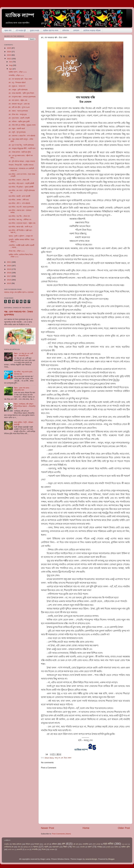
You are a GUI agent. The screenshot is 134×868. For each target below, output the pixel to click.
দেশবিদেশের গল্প (9, 847)
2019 (9, 269)
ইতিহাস (28, 844)
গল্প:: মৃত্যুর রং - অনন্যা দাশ (17, 86)
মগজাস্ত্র (99, 847)
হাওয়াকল (52, 850)
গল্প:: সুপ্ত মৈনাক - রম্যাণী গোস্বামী (19, 118)
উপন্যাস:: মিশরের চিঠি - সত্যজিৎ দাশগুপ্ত (21, 165)
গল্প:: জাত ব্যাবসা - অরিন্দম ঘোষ (18, 100)
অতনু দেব (57, 758)
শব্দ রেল (27, 850)
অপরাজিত (7, 844)
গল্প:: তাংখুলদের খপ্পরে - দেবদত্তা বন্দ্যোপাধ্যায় (22, 97)
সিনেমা (44, 849)
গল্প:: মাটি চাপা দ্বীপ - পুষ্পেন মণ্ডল (19, 107)
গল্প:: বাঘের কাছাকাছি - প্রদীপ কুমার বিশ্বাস (21, 93)
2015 (9, 283)
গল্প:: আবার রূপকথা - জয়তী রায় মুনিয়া (20, 152)
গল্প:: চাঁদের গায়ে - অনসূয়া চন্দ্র (18, 114)
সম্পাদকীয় (35, 849)
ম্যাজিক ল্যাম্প (20, 15)
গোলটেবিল (85, 844)
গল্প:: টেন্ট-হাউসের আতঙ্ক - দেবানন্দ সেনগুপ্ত (22, 161)
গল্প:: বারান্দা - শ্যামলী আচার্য (17, 129)
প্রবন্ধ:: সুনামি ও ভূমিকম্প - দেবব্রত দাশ (21, 236)
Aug (11, 65)
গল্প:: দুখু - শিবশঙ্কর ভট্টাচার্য (17, 82)
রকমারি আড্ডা (11, 850)
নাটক (19, 847)
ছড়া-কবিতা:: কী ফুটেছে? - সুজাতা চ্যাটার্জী (21, 187)
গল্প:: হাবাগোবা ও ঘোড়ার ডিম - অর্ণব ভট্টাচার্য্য (22, 136)
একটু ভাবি (46, 844)
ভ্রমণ (90, 847)
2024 (9, 52)
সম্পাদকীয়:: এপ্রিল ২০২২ (16, 75)
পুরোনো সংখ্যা (34, 31)
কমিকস (54, 844)
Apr (11, 69)
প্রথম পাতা (8, 31)
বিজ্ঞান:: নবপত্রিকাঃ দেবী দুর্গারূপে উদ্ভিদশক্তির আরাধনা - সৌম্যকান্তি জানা (25, 406)
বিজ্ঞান (65, 847)
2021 (9, 262)
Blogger (111, 859)
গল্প (62, 758)
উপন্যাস (37, 844)
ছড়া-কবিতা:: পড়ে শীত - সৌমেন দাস (19, 216)
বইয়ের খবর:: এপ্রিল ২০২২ (17, 251)
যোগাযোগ (76, 31)
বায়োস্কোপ (56, 847)
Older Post (124, 828)
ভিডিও (74, 847)
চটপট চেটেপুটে (97, 844)
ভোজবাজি (82, 847)
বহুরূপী (46, 847)
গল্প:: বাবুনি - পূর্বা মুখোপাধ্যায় (17, 132)
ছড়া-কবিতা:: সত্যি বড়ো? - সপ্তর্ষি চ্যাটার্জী (21, 183)
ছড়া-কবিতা (108, 844)
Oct (11, 62)
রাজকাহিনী (19, 850)
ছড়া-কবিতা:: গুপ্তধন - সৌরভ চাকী (19, 180)
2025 (9, 48)
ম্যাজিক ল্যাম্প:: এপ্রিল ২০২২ (18, 72)
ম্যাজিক (116, 847)
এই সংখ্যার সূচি (21, 31)
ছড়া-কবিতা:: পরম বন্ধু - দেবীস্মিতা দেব (20, 220)
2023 (9, 55)
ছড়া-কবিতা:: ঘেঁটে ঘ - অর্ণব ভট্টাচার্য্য (19, 203)
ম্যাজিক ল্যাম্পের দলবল (51, 31)
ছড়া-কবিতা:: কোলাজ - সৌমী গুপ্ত (19, 200)
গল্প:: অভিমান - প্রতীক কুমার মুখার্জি (19, 122)
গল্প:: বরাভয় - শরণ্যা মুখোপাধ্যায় (18, 111)
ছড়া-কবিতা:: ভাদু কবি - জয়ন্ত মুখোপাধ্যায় (21, 207)
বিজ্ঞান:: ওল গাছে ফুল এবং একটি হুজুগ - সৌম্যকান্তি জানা (23, 355)
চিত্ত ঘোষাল (68, 758)
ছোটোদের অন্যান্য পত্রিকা (92, 31)
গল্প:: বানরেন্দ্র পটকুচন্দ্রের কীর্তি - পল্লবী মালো (22, 148)
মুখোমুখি (108, 847)
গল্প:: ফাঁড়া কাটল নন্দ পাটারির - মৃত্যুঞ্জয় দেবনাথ (22, 125)
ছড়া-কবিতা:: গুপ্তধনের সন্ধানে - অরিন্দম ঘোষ (22, 223)
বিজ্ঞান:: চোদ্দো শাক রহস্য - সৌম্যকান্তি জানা (22, 389)
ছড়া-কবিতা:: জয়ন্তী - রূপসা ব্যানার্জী (19, 196)
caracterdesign (91, 859)
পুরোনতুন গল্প (27, 847)
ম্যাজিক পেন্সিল (126, 847)
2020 (9, 266)
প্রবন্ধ (35, 847)
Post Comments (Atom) (61, 834)
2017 (9, 276)
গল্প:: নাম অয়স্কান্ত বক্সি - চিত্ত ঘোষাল (20, 79)
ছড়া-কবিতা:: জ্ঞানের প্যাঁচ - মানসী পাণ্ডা (20, 227)
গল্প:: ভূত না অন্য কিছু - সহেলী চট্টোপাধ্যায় (21, 145)
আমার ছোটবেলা (17, 844)
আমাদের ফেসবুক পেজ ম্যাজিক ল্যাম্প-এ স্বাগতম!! (19, 292)
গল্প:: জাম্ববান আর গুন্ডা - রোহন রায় (19, 104)
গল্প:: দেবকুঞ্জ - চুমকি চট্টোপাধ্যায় (18, 90)
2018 (9, 273)
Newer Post (47, 828)
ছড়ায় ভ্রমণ (125, 844)
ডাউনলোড (66, 31)
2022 (9, 59)
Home (86, 828)
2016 (9, 280)
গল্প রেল (76, 844)
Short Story (49, 758)
